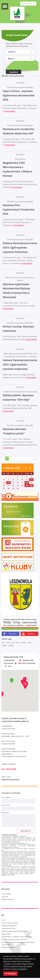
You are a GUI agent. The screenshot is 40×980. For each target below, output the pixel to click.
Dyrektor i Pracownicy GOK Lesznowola (14, 939)
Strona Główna (6, 894)
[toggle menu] (5, 6)
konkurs (24, 643)
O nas (4, 920)
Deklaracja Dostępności (9, 926)
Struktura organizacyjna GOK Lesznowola (15, 931)
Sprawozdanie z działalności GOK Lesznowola (17, 937)
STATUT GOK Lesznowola (10, 923)
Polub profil (12, 634)
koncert (18, 643)
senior (30, 643)
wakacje (5, 645)
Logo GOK (5, 897)
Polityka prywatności (8, 947)
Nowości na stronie (8, 899)
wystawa (11, 645)
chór (4, 643)
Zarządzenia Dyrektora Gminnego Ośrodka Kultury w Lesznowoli (18, 943)
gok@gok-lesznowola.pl (10, 779)
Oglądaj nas (31, 634)
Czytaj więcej (10, 111)
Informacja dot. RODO (9, 928)
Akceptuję (10, 974)
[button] (25, 685)
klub (13, 643)
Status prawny (6, 934)
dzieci (8, 643)
